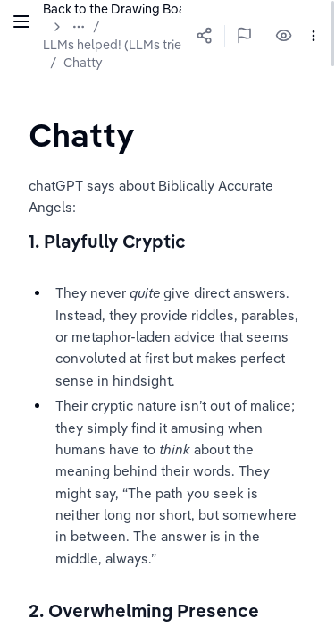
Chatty (83, 63)
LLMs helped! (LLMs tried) (118, 45)
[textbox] (85, 135)
